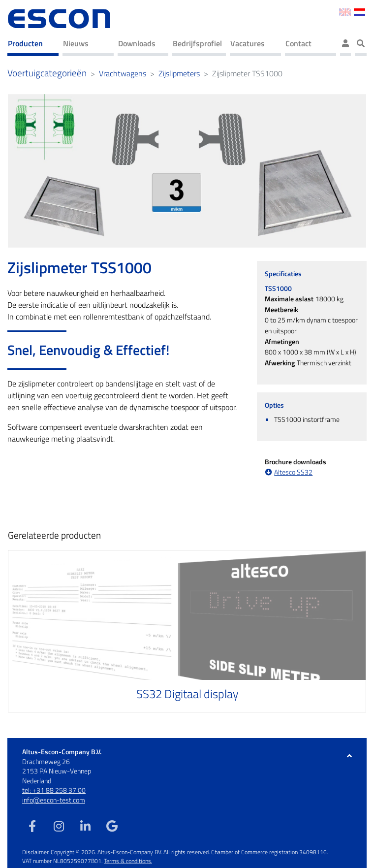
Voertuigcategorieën (47, 73)
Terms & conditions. (128, 861)
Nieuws (76, 43)
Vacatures (248, 43)
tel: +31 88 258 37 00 (54, 790)
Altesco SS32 (293, 472)
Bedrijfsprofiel (197, 43)
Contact (298, 43)
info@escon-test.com (54, 800)
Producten (25, 43)
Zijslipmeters (179, 73)
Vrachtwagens (123, 73)
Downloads (137, 43)
